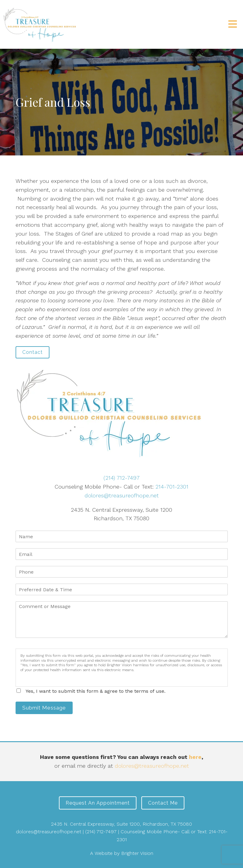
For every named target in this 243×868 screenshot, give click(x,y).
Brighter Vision (137, 853)
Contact (33, 352)
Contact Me (163, 803)
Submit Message (44, 708)
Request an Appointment (98, 803)
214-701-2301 (172, 487)
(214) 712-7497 (121, 478)
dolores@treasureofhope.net (122, 495)
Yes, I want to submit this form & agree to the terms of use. (96, 691)
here (195, 757)
